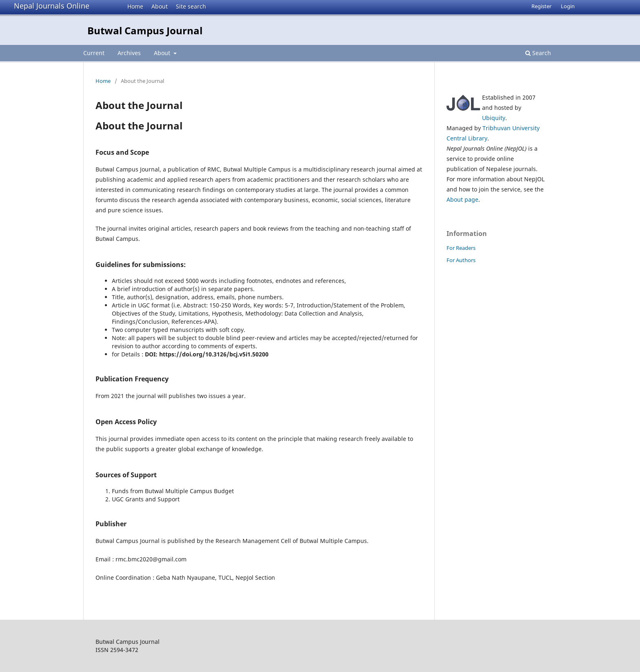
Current (94, 53)
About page (462, 199)
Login (568, 6)
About (160, 6)
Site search (191, 6)
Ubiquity (494, 118)
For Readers (461, 248)
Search (538, 53)
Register (541, 6)
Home (135, 6)
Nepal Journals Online (52, 6)
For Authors (461, 260)
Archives (129, 53)
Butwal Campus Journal (145, 30)
